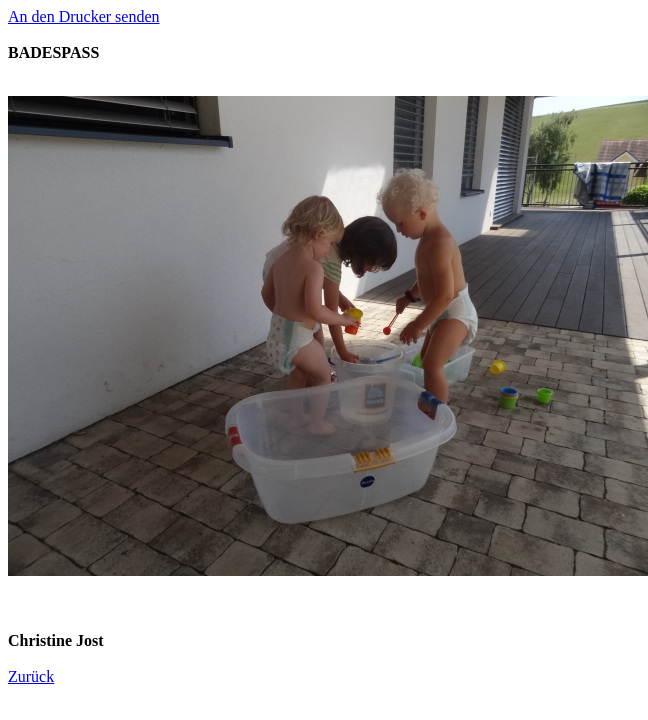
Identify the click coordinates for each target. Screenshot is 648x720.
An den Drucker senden (84, 16)
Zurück (31, 676)
